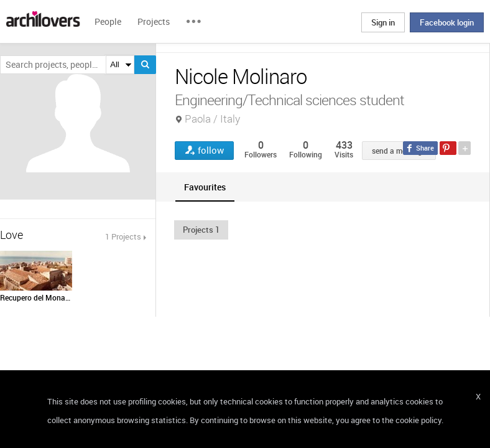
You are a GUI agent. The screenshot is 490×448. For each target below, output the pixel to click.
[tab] (205, 187)
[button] (201, 230)
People (108, 21)
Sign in (383, 22)
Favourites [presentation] (205, 187)
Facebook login (447, 22)
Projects (154, 21)
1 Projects (123, 236)
